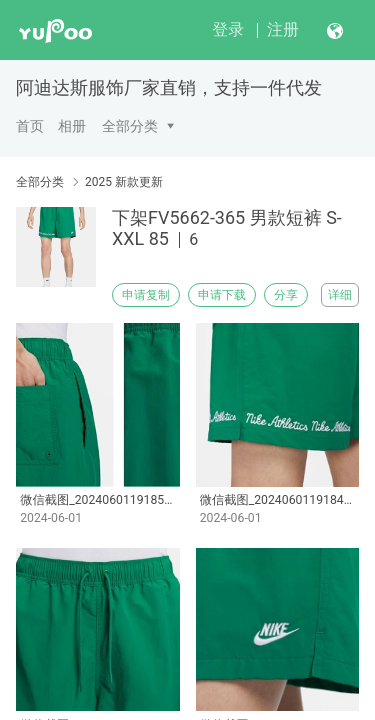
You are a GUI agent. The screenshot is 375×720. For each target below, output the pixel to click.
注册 (283, 29)
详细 (340, 295)
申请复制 (146, 295)
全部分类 (130, 126)
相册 (72, 126)
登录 (228, 29)
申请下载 (222, 295)
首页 (30, 126)
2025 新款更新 (124, 182)
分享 (286, 295)
